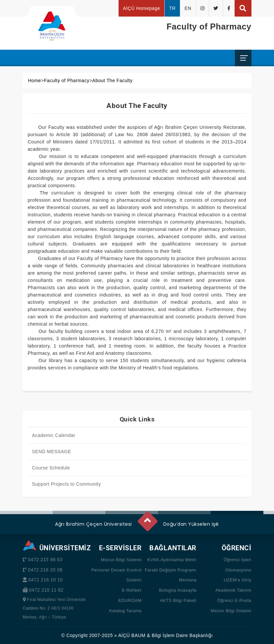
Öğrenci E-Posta (234, 600)
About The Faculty (112, 80)
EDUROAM (130, 600)
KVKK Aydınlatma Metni (172, 560)
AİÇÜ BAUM (132, 635)
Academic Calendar (54, 435)
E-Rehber (132, 590)
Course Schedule (51, 468)
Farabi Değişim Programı (171, 570)
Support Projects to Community (67, 484)
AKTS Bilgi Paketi (178, 600)
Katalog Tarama (125, 611)
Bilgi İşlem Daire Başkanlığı (182, 635)
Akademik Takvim (233, 590)
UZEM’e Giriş (237, 580)
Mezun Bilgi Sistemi (121, 560)
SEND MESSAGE (52, 452)
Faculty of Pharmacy (67, 80)
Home (35, 80)
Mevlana (188, 580)
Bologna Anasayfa (178, 590)
